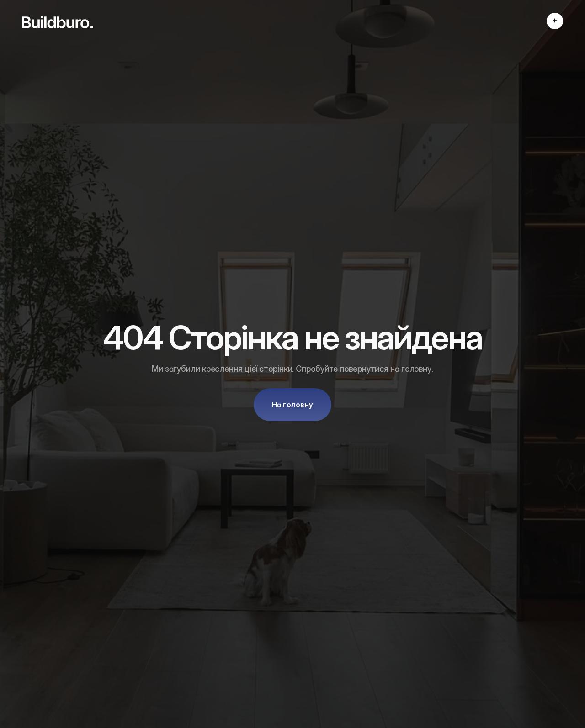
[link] (58, 22)
